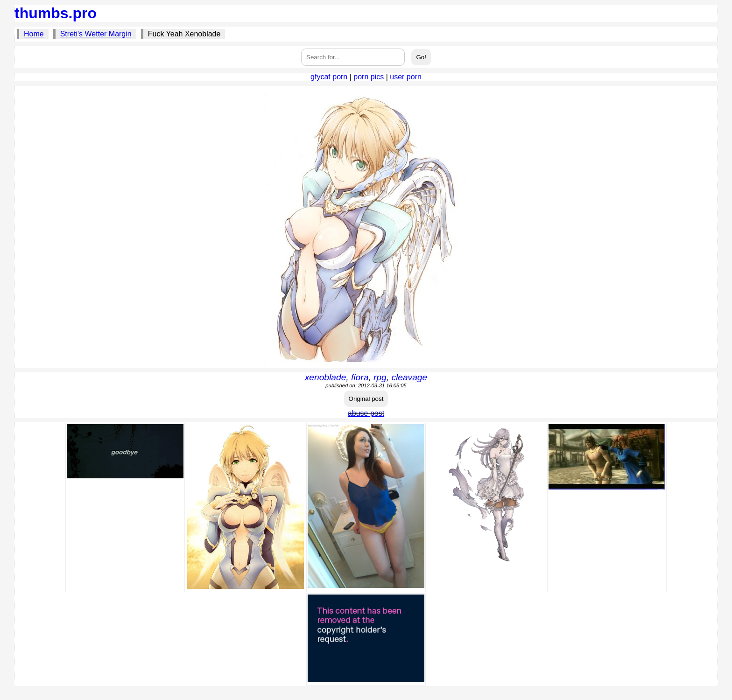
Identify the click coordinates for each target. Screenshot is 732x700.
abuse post (366, 413)
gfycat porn (329, 77)
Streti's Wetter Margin (96, 34)
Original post (366, 399)
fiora (360, 377)
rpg (380, 377)
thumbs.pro (56, 13)
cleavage (409, 377)
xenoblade (326, 377)
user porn (406, 77)
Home (34, 34)
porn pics (369, 77)
